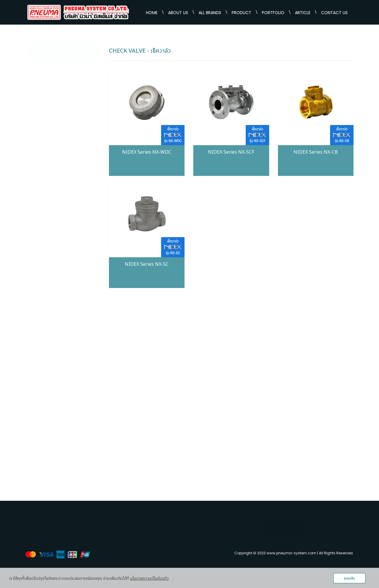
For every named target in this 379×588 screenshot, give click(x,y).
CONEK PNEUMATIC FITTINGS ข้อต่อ (65, 358)
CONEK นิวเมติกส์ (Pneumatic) (65, 382)
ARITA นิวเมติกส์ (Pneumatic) (65, 241)
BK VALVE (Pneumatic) (65, 185)
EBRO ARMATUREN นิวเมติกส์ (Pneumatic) (65, 263)
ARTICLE (303, 13)
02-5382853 (172, 530)
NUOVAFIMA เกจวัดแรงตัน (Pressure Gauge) (60, 307)
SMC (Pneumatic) (65, 122)
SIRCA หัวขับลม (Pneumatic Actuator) (65, 100)
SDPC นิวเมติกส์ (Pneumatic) (65, 141)
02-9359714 (196, 525)
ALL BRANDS (210, 13)
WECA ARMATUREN (54, 285)
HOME (152, 13)
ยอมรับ (349, 578)
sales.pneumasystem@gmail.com (193, 539)
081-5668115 (196, 530)
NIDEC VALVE (65, 204)
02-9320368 (172, 525)
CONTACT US (334, 13)
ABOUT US (178, 13)
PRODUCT (241, 13)
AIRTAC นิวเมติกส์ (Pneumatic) (64, 453)
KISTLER (65, 222)
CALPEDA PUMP (51, 472)
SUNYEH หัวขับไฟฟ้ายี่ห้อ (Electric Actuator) (57, 431)
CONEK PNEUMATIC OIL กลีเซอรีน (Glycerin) (65, 332)
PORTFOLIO (273, 13)
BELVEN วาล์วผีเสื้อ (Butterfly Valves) (63, 163)
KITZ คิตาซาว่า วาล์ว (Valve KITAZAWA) (65, 75)
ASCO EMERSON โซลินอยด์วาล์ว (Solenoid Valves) (65, 406)
